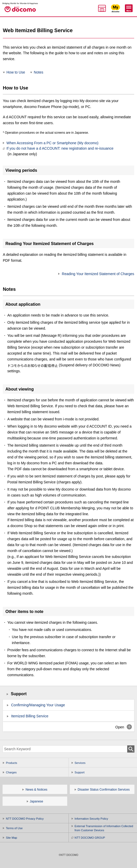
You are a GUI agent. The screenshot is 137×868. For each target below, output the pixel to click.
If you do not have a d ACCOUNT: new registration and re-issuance (58, 151)
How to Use (16, 72)
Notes (38, 72)
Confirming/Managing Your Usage (38, 705)
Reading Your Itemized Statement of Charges (98, 274)
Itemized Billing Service (30, 716)
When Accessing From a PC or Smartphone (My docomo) (52, 143)
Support (19, 694)
